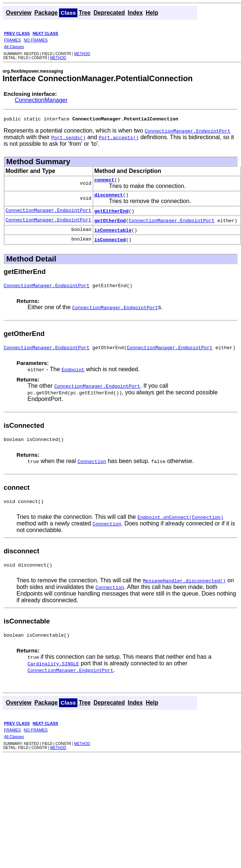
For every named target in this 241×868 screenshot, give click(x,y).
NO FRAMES (36, 40)
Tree (85, 13)
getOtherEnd (110, 224)
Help (152, 13)
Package (46, 13)
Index (135, 13)
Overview (19, 13)
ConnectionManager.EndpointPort (48, 214)
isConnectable (113, 233)
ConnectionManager (41, 100)
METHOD (82, 54)
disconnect (109, 198)
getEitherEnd (112, 214)
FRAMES (12, 40)
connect (104, 182)
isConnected (110, 243)
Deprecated (109, 13)
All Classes (14, 47)
